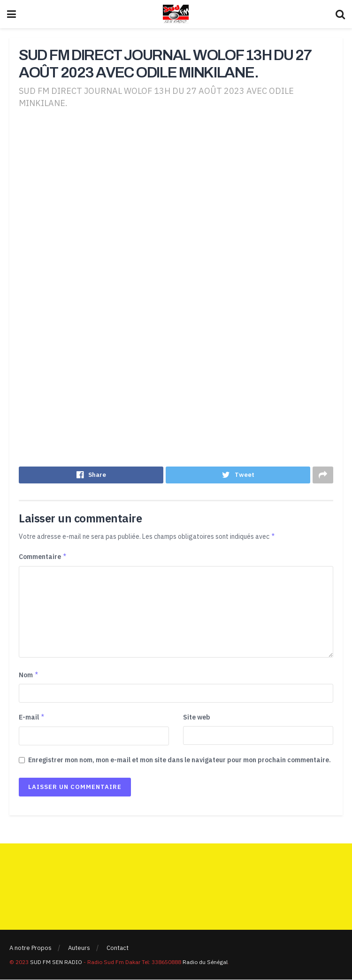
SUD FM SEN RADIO (56, 962)
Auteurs (79, 949)
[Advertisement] (176, 191)
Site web (197, 718)
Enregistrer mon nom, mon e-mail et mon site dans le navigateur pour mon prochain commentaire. (180, 760)
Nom (29, 676)
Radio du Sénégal (205, 962)
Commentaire (43, 558)
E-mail (32, 718)
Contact (118, 949)
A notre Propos (31, 949)
